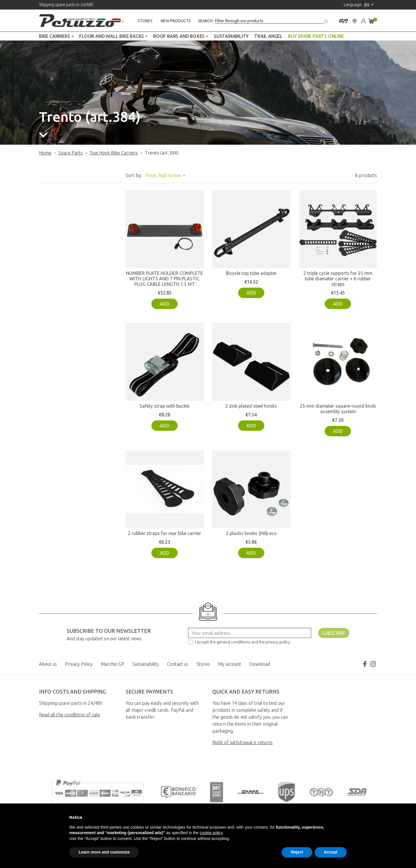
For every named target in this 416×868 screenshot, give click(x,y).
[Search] (270, 21)
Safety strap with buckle (165, 406)
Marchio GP (113, 664)
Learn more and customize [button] (104, 852)
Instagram (373, 664)
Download (260, 664)
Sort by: (134, 175)
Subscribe (334, 633)
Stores (145, 21)
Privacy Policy (79, 664)
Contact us (178, 664)
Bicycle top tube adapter (251, 273)
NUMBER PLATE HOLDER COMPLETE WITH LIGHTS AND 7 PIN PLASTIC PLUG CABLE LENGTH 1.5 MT (165, 279)
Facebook (365, 664)
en (367, 5)
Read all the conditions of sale (69, 715)
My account (230, 664)
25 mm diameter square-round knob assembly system (338, 409)
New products (176, 21)
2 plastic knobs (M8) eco (251, 533)
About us (48, 664)
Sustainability (146, 664)
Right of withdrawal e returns (243, 742)
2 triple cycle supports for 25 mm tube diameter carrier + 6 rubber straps (338, 279)
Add (165, 304)
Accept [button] (331, 852)
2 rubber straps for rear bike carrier (165, 533)
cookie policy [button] (211, 833)
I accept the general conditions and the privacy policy (243, 642)
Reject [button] (297, 852)
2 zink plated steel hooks (251, 406)
